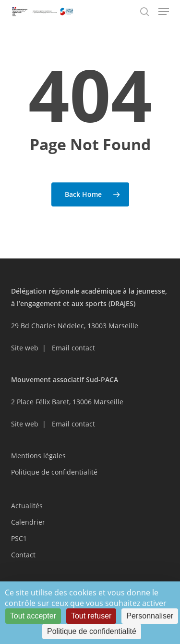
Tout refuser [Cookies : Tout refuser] (91, 616)
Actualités (27, 506)
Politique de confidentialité (54, 472)
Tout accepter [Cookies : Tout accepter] (33, 616)
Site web (25, 348)
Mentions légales (38, 456)
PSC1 (19, 538)
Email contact (73, 348)
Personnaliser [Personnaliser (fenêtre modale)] (150, 616)
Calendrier (28, 522)
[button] (164, 12)
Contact (23, 555)
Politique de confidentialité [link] (92, 631)
